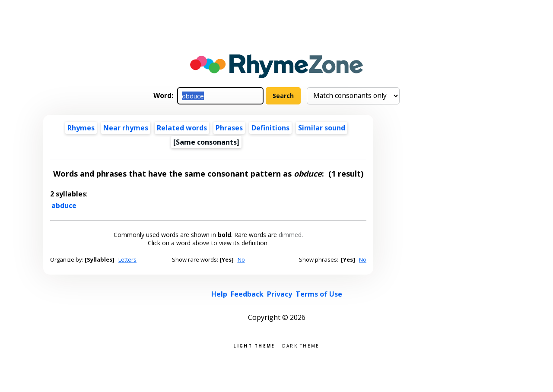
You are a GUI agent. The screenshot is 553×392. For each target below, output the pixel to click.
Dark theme (301, 345)
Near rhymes (126, 128)
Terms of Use (319, 294)
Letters (127, 259)
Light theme (254, 345)
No (241, 259)
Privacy (280, 294)
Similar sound (322, 128)
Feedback (247, 294)
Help (219, 294)
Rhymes (81, 128)
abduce (64, 205)
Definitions (270, 128)
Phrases (229, 128)
